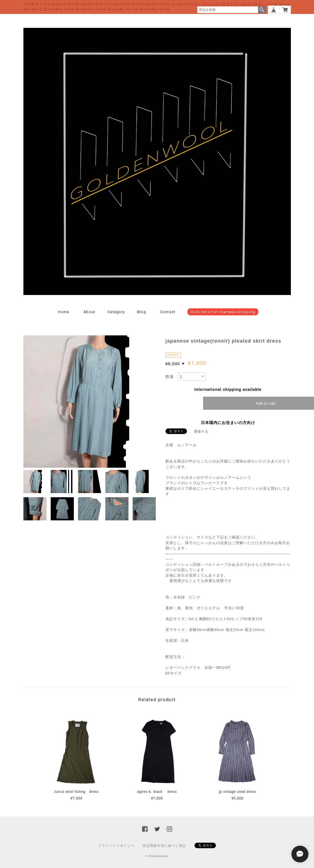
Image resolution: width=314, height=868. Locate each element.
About (90, 312)
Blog (142, 312)
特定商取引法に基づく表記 (164, 846)
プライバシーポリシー (116, 846)
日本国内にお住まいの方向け (228, 423)
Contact (168, 312)
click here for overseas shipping (223, 312)
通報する (201, 431)
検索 (262, 10)
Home (64, 312)
